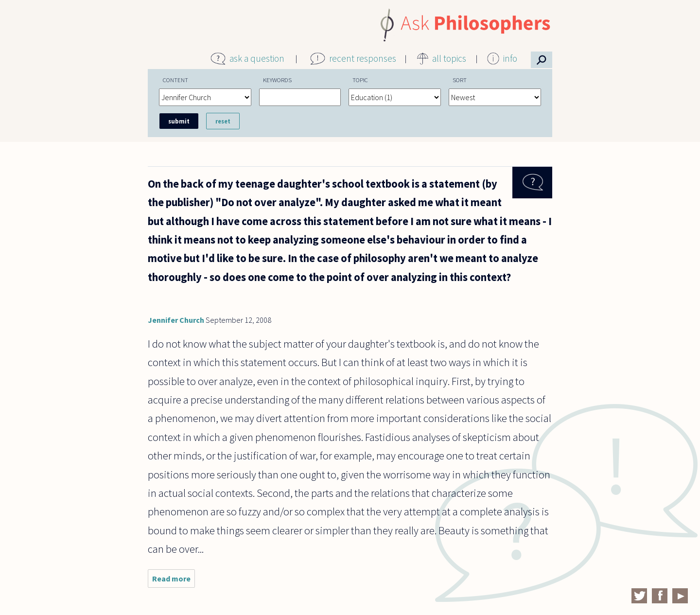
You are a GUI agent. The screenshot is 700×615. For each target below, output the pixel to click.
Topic (360, 80)
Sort (460, 80)
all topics (449, 58)
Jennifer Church (176, 320)
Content (175, 80)
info (510, 58)
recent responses (363, 58)
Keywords (277, 80)
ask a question (257, 58)
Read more (174, 581)
